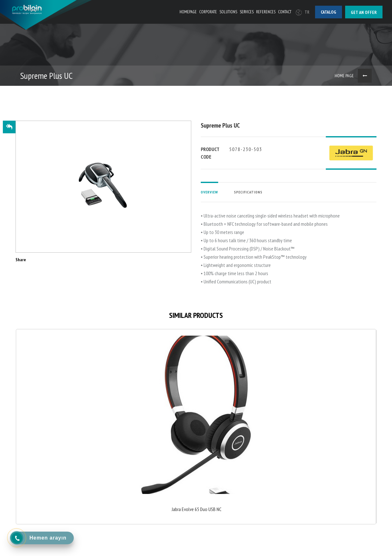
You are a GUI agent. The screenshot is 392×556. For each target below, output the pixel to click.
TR (303, 12)
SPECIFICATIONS (248, 192)
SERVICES (247, 12)
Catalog (329, 12)
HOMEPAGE (188, 12)
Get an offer (364, 12)
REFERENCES (266, 12)
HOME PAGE (344, 76)
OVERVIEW (209, 192)
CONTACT (285, 12)
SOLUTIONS (228, 12)
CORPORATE (208, 12)
